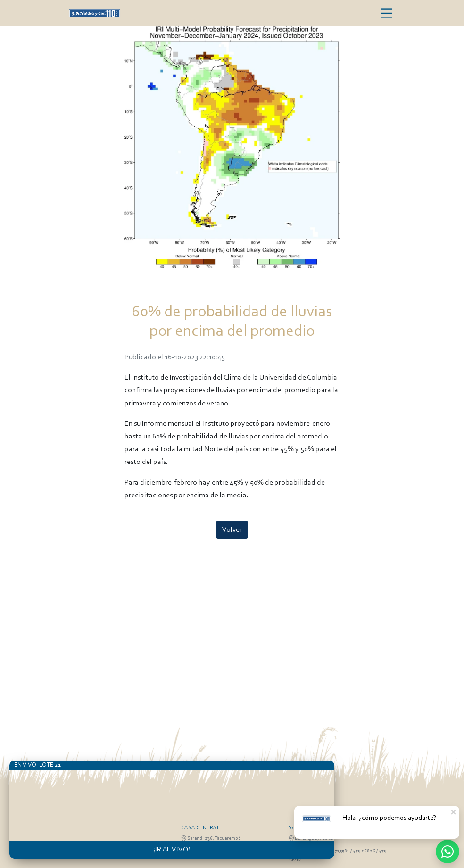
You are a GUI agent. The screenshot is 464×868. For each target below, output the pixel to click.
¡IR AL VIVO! (172, 850)
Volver (232, 530)
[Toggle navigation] (387, 13)
